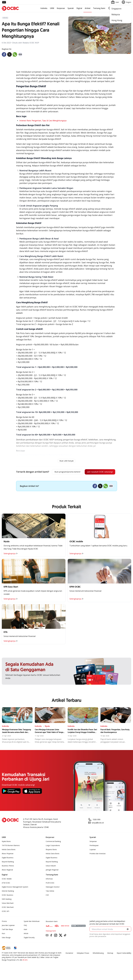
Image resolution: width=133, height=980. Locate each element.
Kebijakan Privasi (83, 961)
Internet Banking (8, 898)
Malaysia (116, 14)
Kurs (3, 941)
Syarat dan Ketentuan (32, 929)
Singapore (116, 9)
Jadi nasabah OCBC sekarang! (65, 479)
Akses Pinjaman (8, 861)
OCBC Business (7, 903)
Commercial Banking (53, 849)
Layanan (93, 857)
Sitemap (110, 961)
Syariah (71, 8)
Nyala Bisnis (6, 849)
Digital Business (8, 865)
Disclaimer (69, 961)
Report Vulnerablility (124, 961)
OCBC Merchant (8, 915)
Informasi (49, 886)
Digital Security (29, 945)
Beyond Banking (8, 869)
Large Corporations (53, 853)
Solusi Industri (51, 873)
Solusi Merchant (8, 911)
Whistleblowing (98, 961)
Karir (25, 937)
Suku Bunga (6, 945)
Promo (4, 929)
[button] (127, 937)
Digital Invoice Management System (15, 894)
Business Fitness (8, 873)
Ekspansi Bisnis (51, 857)
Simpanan (93, 849)
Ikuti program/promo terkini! (65, 472)
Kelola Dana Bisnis (9, 857)
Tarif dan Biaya (7, 937)
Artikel (88, 8)
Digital (79, 8)
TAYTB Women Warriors (11, 853)
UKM (52, 8)
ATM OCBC (6, 890)
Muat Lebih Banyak (66, 461)
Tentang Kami (99, 8)
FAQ (25, 933)
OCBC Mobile (7, 886)
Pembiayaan (94, 853)
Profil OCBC (50, 890)
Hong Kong (117, 20)
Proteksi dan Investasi (98, 861)
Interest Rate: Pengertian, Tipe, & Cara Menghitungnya (43, 121)
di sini (25, 967)
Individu (44, 8)
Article (26, 941)
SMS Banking (7, 907)
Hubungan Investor (53, 894)
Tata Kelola (50, 898)
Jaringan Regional (52, 877)
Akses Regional (7, 877)
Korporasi (61, 8)
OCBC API (5, 919)
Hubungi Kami (51, 938)
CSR (47, 903)
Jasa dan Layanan (8, 933)
